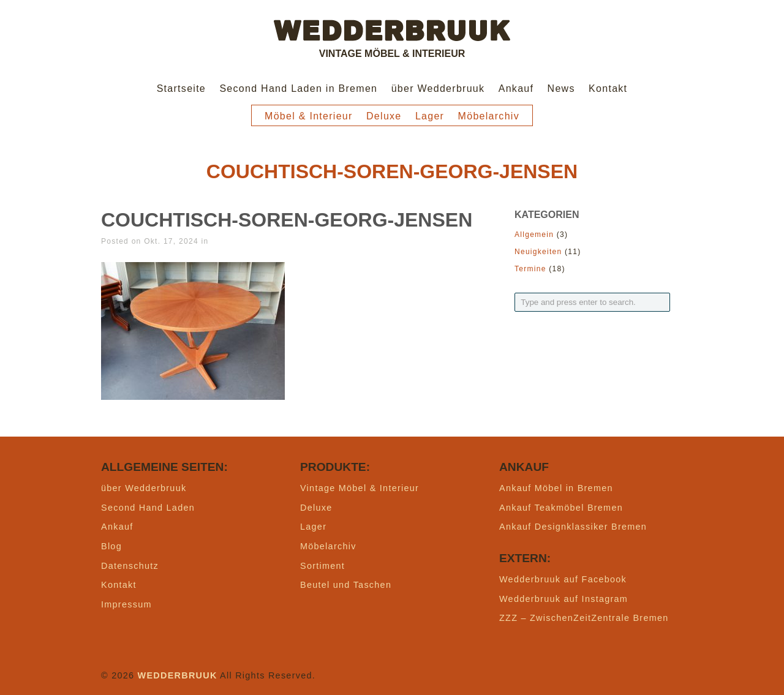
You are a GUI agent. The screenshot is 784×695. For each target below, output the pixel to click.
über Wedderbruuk (438, 88)
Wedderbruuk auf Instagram (563, 599)
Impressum (126, 604)
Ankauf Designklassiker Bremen (573, 527)
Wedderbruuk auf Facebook (563, 579)
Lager (430, 116)
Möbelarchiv (489, 116)
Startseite (181, 88)
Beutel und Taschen (346, 585)
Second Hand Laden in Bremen (298, 88)
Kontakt (608, 88)
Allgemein (534, 235)
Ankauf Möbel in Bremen (556, 488)
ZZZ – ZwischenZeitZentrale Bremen (584, 618)
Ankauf (516, 88)
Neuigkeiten (538, 252)
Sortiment (322, 566)
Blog (111, 546)
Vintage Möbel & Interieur (360, 488)
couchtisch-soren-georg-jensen (287, 220)
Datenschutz (130, 566)
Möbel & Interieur (309, 116)
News (561, 88)
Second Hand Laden (148, 508)
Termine (530, 269)
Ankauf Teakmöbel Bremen (561, 508)
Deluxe (384, 116)
